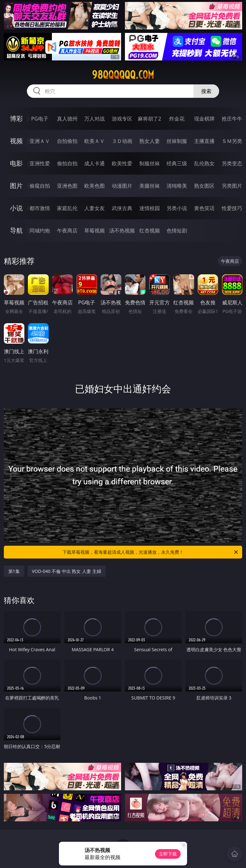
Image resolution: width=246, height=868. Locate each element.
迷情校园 (150, 208)
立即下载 (168, 854)
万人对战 (94, 119)
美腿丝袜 (150, 186)
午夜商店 (67, 231)
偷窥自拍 (40, 186)
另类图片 (232, 186)
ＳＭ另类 (232, 141)
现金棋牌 (204, 119)
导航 (16, 230)
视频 (16, 141)
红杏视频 (150, 231)
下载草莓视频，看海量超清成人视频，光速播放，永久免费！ (151, 552)
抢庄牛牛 (232, 119)
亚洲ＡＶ (40, 141)
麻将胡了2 (149, 119)
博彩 (16, 118)
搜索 (206, 91)
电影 (16, 163)
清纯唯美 (177, 186)
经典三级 (177, 163)
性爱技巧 (232, 208)
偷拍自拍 (67, 163)
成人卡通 (94, 163)
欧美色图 (94, 186)
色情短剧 (177, 231)
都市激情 (40, 208)
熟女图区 (204, 186)
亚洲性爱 (40, 163)
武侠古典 (122, 208)
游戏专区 (122, 119)
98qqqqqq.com (123, 75)
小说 (16, 208)
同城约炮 (40, 231)
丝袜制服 (177, 141)
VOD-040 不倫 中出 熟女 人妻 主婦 (67, 571)
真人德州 (67, 119)
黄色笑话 (204, 208)
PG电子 (40, 119)
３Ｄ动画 (122, 141)
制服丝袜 (150, 163)
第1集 (14, 571)
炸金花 (177, 119)
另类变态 (232, 163)
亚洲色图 (67, 186)
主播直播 (204, 141)
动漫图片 (122, 186)
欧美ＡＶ (94, 141)
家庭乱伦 (67, 208)
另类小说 (177, 208)
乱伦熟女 (204, 163)
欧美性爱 (122, 163)
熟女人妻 (150, 141)
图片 (16, 186)
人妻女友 (94, 208)
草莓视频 (94, 231)
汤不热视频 (122, 231)
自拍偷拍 (67, 141)
